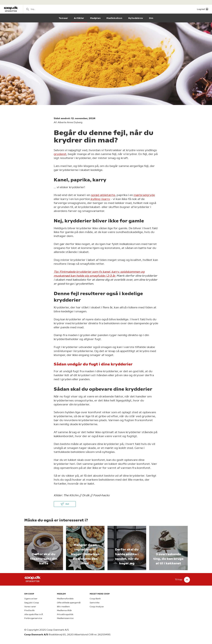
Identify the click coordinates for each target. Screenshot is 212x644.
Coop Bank (95, 599)
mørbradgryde (144, 195)
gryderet (60, 154)
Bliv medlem (63, 607)
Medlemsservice (65, 618)
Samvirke (95, 603)
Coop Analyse (97, 607)
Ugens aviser (31, 599)
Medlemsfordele (65, 599)
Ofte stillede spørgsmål (69, 603)
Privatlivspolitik (65, 614)
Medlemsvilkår (64, 610)
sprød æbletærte (103, 195)
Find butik (29, 610)
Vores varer (30, 607)
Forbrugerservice (33, 618)
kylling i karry (100, 199)
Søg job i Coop (32, 603)
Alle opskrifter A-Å (34, 614)
